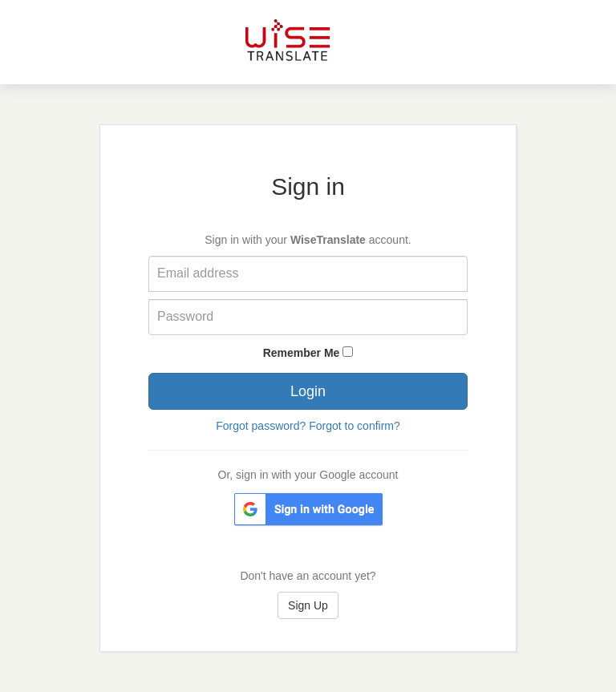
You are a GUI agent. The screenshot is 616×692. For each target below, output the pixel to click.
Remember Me (302, 353)
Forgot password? (261, 426)
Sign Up (308, 605)
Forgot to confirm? (355, 426)
